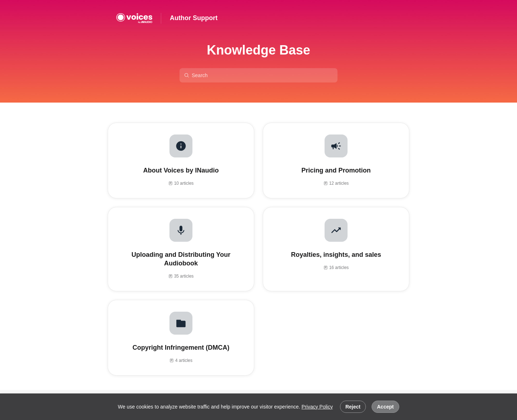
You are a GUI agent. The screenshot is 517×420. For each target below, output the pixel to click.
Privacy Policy (317, 407)
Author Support (194, 18)
